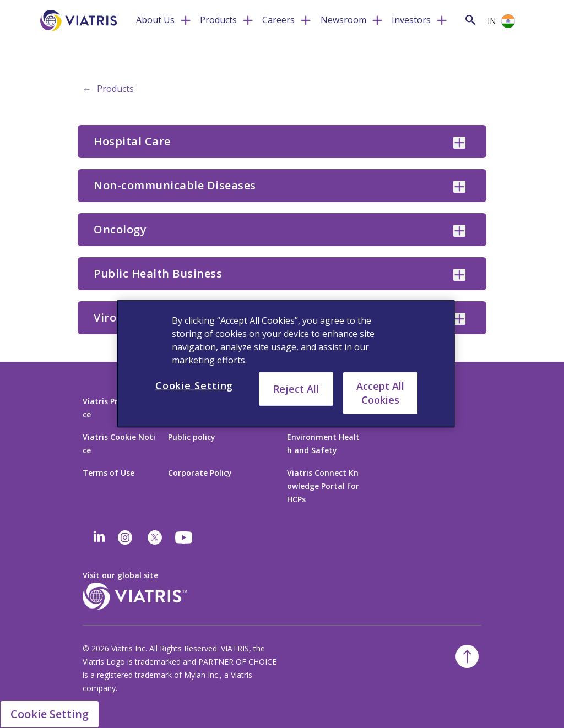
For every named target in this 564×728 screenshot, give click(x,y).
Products (218, 20)
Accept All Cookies (380, 393)
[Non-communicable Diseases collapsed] (459, 187)
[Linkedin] (99, 537)
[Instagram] (125, 537)
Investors (411, 20)
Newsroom (343, 20)
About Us (155, 20)
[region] (286, 364)
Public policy (192, 437)
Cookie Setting (50, 714)
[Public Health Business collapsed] (459, 275)
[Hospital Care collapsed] (459, 143)
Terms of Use (109, 473)
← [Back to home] (87, 89)
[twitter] (155, 537)
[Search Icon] (470, 20)
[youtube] (185, 537)
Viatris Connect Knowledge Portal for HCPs (323, 486)
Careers (278, 20)
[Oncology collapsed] (459, 231)
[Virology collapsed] (459, 319)
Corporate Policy (200, 473)
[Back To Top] (467, 656)
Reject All (296, 389)
